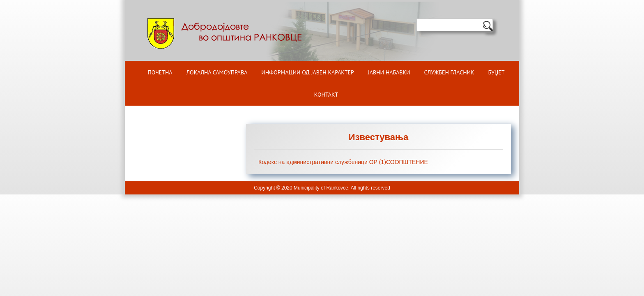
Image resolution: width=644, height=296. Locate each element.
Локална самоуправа (217, 72)
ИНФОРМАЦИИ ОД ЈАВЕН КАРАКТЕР (308, 72)
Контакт (326, 95)
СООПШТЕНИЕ (407, 162)
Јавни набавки (389, 72)
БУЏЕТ (497, 72)
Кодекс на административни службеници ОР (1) (322, 162)
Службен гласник (449, 72)
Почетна (160, 72)
